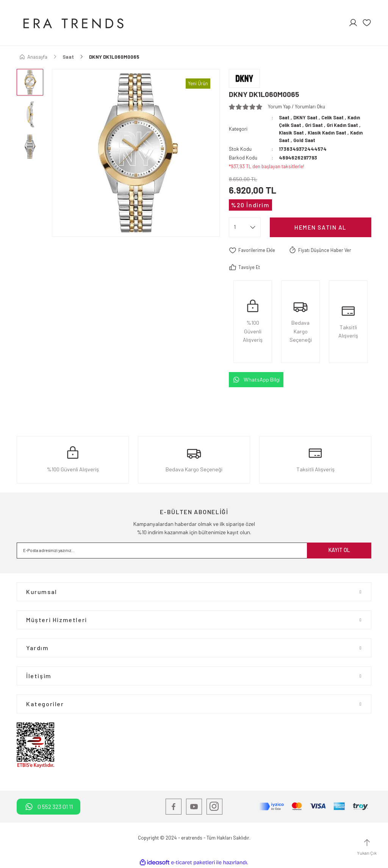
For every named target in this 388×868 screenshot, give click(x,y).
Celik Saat (335, 117)
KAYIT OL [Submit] (339, 550)
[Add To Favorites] (253, 250)
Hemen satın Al (320, 227)
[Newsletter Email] (194, 551)
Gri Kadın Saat (347, 125)
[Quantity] (245, 227)
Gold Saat (306, 140)
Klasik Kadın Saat (331, 133)
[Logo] (72, 23)
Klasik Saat (293, 133)
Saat (285, 117)
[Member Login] (353, 23)
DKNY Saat (307, 117)
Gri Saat (316, 125)
